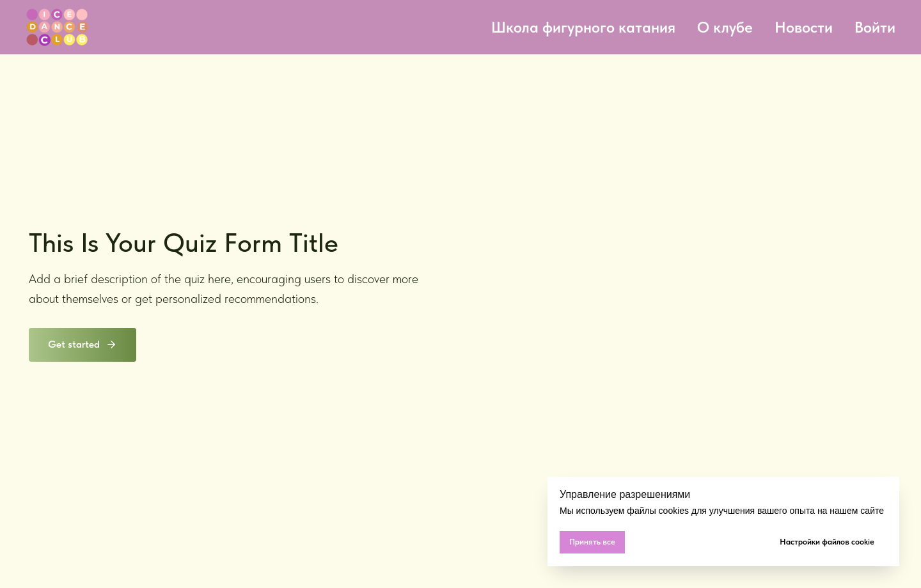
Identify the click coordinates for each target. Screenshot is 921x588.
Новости (804, 27)
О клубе (725, 27)
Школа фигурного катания (583, 27)
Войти (875, 27)
